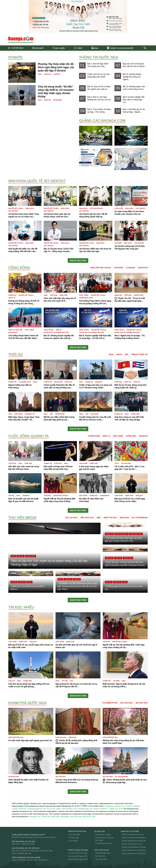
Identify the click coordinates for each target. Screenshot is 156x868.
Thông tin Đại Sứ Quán (78, 850)
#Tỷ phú (11, 496)
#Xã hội (14, 582)
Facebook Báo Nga (103, 853)
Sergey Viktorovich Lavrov (132, 844)
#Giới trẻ (47, 100)
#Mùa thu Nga (110, 518)
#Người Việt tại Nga (16, 208)
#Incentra (12, 295)
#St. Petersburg (140, 518)
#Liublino (131, 268)
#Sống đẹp (131, 436)
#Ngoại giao (13, 332)
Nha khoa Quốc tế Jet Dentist (37, 181)
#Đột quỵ (139, 496)
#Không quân (31, 556)
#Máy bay (20, 556)
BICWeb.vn (43, 860)
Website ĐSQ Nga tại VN (78, 859)
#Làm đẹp (118, 243)
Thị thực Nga (74, 838)
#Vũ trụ (65, 681)
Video (78, 48)
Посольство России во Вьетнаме (104, 839)
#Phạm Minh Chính (86, 298)
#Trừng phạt (60, 414)
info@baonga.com (24, 853)
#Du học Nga (142, 703)
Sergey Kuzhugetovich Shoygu (134, 847)
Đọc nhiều (59, 48)
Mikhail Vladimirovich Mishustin (134, 841)
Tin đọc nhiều (21, 607)
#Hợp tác (128, 382)
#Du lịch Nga (71, 518)
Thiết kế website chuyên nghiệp (26, 857)
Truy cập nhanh (102, 850)
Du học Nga (100, 831)
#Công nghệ (94, 436)
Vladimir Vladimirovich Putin (133, 834)
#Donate (57, 74)
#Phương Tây (30, 414)
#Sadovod (143, 268)
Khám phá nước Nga (27, 703)
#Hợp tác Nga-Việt (15, 330)
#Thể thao (12, 463)
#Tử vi (117, 463)
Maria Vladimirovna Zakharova (134, 850)
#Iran (35, 382)
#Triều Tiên (135, 414)
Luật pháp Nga (74, 834)
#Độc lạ (106, 436)
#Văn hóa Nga (61, 737)
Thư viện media (22, 518)
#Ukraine (98, 382)
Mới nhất (38, 48)
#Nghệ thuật (139, 295)
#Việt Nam (54, 295)
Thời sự (16, 354)
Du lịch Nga (73, 841)
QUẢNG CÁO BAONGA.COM (102, 121)
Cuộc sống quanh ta (28, 436)
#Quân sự (48, 74)
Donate (15, 57)
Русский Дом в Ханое (104, 843)
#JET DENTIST (13, 211)
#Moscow (118, 295)
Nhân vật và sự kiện (130, 831)
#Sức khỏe (119, 208)
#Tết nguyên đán (96, 208)
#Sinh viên (63, 295)
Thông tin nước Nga (99, 57)
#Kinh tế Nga (49, 330)
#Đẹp (99, 518)
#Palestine (58, 382)
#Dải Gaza (69, 382)
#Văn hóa (47, 496)
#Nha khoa (30, 208)
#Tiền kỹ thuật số (139, 355)
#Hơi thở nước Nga (16, 737)
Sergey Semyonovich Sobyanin (134, 853)
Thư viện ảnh (100, 856)
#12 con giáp (126, 463)
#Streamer (57, 100)
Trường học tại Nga (103, 834)
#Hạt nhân (18, 414)
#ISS (71, 681)
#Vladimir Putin (25, 382)
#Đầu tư (59, 330)
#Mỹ (126, 355)
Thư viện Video (101, 859)
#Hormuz (26, 496)
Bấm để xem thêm (78, 261)
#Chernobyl (105, 496)
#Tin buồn (118, 268)
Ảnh (95, 48)
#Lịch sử (12, 681)
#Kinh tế (137, 382)
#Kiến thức (94, 463)
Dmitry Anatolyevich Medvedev (134, 838)
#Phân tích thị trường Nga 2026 (56, 332)
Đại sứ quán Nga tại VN (78, 856)
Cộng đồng (19, 268)
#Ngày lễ (12, 298)
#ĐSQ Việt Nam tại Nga (101, 268)
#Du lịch (109, 582)
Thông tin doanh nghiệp (120, 48)
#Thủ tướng (84, 295)
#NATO (119, 355)
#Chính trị (12, 382)
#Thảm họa (94, 496)
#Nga (40, 74)
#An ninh (116, 681)
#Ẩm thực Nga (87, 518)
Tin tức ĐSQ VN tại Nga (78, 853)
